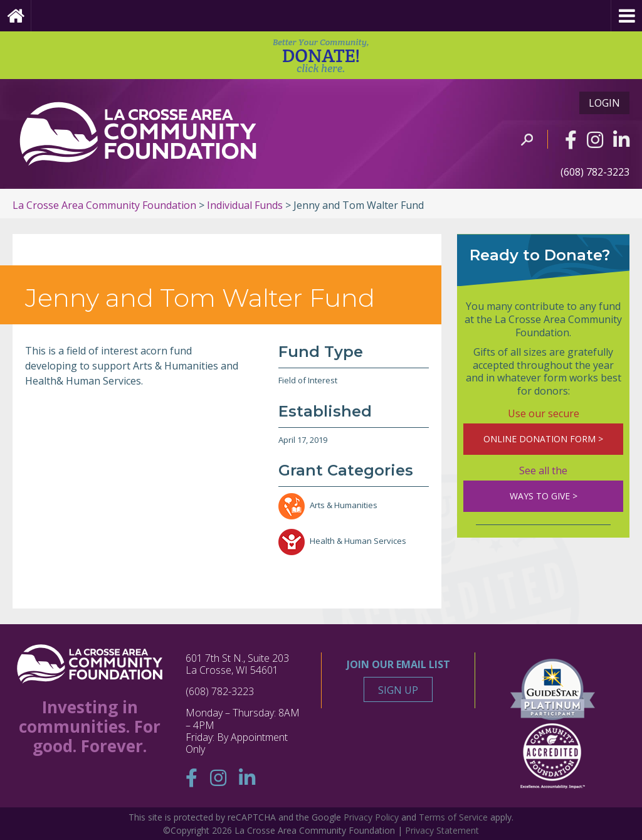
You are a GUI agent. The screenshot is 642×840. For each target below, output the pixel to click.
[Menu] (626, 16)
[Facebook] (571, 140)
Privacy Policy (371, 817)
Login (604, 103)
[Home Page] (16, 16)
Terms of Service (453, 817)
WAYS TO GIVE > (544, 496)
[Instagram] (595, 140)
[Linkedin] (621, 140)
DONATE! (321, 56)
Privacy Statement (442, 830)
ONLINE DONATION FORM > (543, 439)
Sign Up (398, 690)
